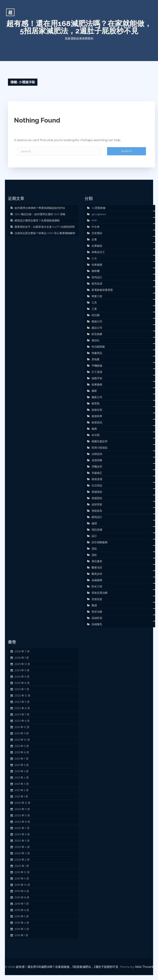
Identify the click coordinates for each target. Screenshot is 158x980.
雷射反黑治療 (100, 593)
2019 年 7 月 (22, 904)
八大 (94, 258)
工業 (94, 309)
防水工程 (97, 586)
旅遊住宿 (97, 410)
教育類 (96, 403)
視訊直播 (97, 530)
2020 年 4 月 (22, 847)
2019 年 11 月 (22, 878)
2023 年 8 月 (22, 708)
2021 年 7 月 (22, 759)
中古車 (96, 227)
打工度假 (97, 372)
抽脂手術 (97, 378)
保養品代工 (98, 252)
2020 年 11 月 (22, 809)
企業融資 (97, 246)
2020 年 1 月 (22, 866)
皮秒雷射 (97, 504)
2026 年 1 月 (22, 658)
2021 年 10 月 (22, 740)
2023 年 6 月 (22, 721)
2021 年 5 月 (22, 771)
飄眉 (94, 605)
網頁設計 (97, 517)
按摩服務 (97, 384)
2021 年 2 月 (22, 790)
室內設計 (97, 277)
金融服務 (97, 580)
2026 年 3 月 (22, 651)
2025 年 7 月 (22, 689)
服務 (94, 429)
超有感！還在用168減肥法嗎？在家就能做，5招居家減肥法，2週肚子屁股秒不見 (79, 27)
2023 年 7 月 (22, 714)
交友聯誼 (97, 233)
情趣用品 (97, 353)
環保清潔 (97, 479)
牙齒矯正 (97, 473)
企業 (94, 239)
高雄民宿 (97, 618)
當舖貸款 (97, 498)
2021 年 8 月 (22, 752)
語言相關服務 (100, 542)
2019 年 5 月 (22, 916)
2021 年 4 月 (22, 777)
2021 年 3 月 (22, 784)
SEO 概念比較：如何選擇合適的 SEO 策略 (40, 214)
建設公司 (97, 328)
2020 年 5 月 (22, 841)
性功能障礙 (98, 347)
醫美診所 (97, 574)
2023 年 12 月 (22, 695)
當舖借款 (97, 492)
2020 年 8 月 (22, 822)
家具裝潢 (97, 284)
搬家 (94, 391)
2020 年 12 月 (22, 803)
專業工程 (97, 296)
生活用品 (97, 485)
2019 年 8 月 (22, 897)
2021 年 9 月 (22, 746)
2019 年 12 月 (22, 872)
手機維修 (97, 366)
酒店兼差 (97, 561)
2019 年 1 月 (21, 935)
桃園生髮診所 (100, 441)
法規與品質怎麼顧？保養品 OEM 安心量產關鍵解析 (45, 233)
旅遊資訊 (97, 422)
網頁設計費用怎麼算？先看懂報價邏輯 (37, 220)
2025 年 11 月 (22, 670)
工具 (94, 302)
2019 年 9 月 (22, 891)
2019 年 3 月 (22, 929)
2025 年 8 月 (22, 683)
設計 (94, 536)
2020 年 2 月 (22, 860)
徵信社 (96, 340)
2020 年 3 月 (22, 853)
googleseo (99, 214)
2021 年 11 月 (22, 733)
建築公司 (97, 321)
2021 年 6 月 (22, 765)
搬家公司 (97, 397)
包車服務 (97, 265)
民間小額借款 (100, 448)
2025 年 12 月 (22, 664)
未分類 (96, 435)
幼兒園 (96, 315)
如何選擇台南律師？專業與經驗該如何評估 (40, 208)
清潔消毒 (97, 460)
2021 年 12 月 (22, 727)
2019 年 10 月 (22, 885)
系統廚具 (97, 511)
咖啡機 (96, 271)
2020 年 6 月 (22, 834)
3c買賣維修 (99, 208)
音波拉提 (97, 599)
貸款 (94, 549)
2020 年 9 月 (22, 815)
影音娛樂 (97, 334)
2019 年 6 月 (22, 910)
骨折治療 (97, 612)
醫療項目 (97, 567)
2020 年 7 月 (22, 828)
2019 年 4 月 (22, 923)
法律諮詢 (97, 454)
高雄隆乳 (97, 624)
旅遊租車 (97, 416)
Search (126, 151)
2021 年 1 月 (21, 796)
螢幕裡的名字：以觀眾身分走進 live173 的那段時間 (45, 227)
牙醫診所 (97, 466)
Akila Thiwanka (145, 967)
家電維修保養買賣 (102, 290)
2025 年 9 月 (22, 677)
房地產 (96, 359)
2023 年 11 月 (22, 702)
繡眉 (94, 523)
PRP (94, 220)
